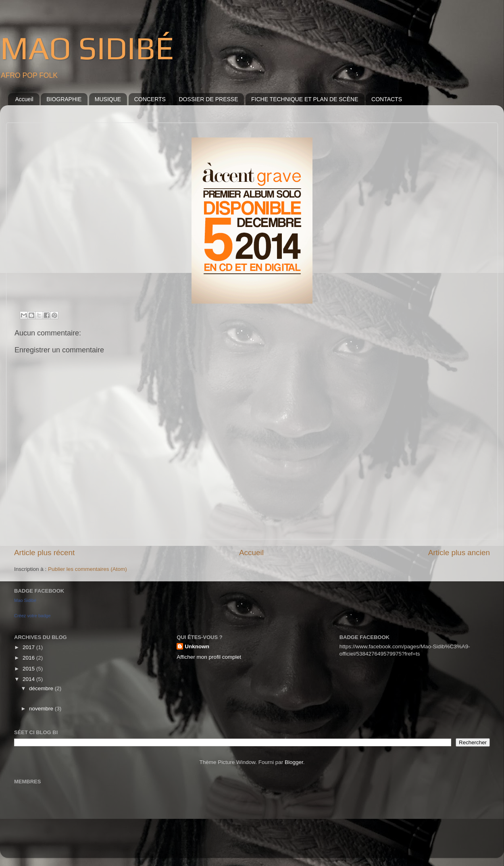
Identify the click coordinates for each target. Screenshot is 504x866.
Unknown (197, 646)
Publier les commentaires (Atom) (87, 569)
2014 (29, 679)
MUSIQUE (108, 99)
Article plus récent (44, 553)
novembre (42, 709)
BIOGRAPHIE (64, 99)
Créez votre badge (32, 616)
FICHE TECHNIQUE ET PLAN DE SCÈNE (305, 99)
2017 (29, 647)
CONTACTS (387, 99)
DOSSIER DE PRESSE (208, 99)
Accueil (24, 99)
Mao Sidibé (25, 600)
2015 (29, 669)
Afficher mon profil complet (209, 657)
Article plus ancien (459, 553)
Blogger (294, 762)
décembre (42, 688)
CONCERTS (150, 99)
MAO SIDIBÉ (87, 48)
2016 (29, 658)
